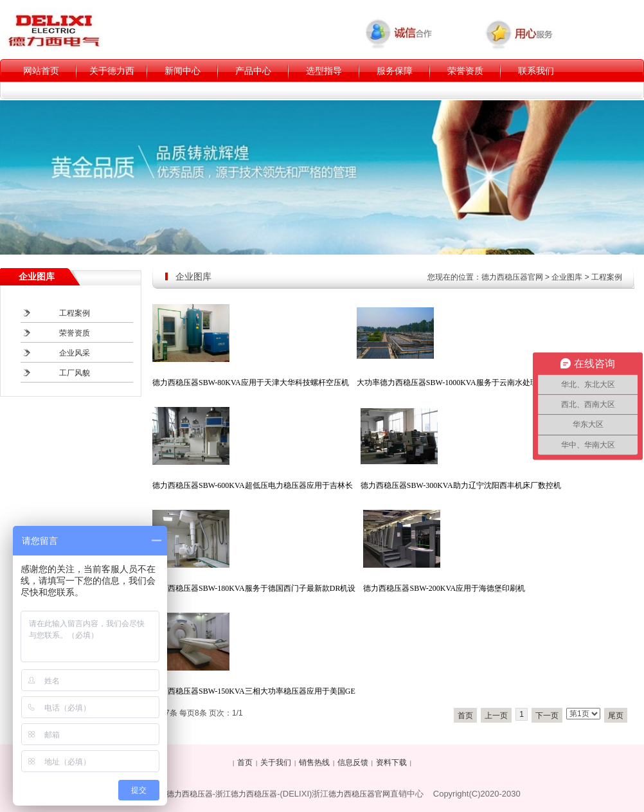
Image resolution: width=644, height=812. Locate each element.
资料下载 (391, 762)
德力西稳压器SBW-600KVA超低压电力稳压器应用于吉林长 (253, 485)
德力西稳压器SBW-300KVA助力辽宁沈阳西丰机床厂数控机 (461, 485)
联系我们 (536, 71)
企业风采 (75, 353)
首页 (465, 716)
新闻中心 (183, 71)
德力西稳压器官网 (512, 277)
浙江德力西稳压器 (246, 794)
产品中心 (253, 71)
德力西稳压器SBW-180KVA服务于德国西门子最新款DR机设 (254, 588)
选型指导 (324, 71)
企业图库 (567, 277)
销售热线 (314, 762)
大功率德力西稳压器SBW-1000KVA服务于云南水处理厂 (451, 383)
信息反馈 (353, 762)
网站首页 (41, 71)
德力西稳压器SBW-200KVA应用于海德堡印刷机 (444, 588)
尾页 (616, 716)
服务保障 (395, 71)
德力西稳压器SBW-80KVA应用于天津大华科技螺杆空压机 (251, 383)
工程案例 (607, 277)
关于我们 (276, 762)
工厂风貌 (75, 373)
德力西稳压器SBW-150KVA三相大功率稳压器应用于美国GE (254, 691)
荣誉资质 (465, 71)
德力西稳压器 (190, 794)
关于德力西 (112, 71)
